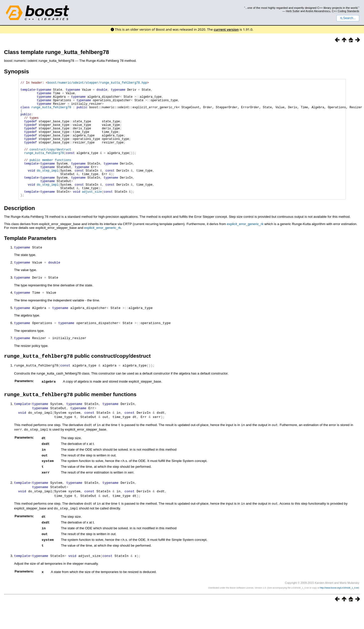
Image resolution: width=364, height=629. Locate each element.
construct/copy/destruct (50, 164)
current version (226, 29)
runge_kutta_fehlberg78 (51, 113)
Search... (348, 18)
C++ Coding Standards (346, 11)
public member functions (50, 177)
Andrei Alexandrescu (318, 11)
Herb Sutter (293, 11)
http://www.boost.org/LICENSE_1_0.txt (339, 607)
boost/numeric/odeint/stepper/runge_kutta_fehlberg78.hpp (97, 83)
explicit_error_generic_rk (245, 249)
